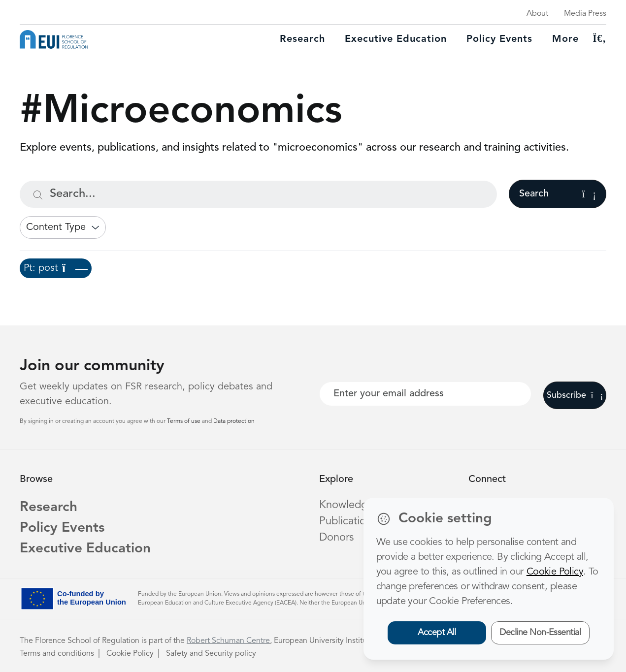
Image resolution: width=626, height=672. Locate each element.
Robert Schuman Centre (228, 641)
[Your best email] (426, 394)
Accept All (437, 633)
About (537, 14)
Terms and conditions (57, 654)
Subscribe (575, 395)
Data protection (234, 421)
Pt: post (56, 268)
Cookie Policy (130, 654)
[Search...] (258, 194)
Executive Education (85, 549)
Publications (348, 521)
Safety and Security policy (211, 654)
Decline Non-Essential (540, 633)
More (565, 39)
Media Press (585, 14)
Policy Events (499, 39)
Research (302, 39)
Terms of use (184, 421)
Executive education (396, 39)
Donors (336, 538)
